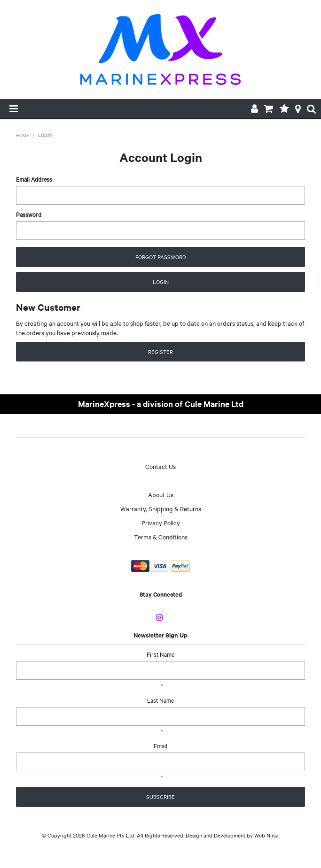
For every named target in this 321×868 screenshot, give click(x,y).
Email (160, 745)
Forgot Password (161, 257)
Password (29, 214)
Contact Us (160, 466)
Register (160, 352)
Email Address (34, 179)
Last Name (160, 700)
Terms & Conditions (161, 537)
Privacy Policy (161, 522)
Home (23, 135)
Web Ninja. (267, 835)
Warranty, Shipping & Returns (161, 508)
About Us (161, 494)
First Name (160, 654)
